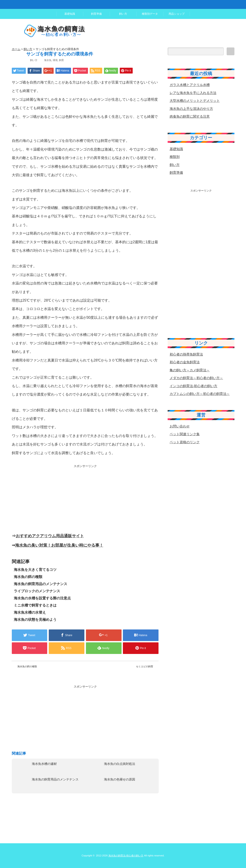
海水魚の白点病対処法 (120, 764)
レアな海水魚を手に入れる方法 (193, 93)
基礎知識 (70, 14)
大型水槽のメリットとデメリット (195, 101)
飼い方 (123, 14)
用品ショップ (177, 14)
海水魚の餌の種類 (28, 577)
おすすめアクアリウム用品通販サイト (50, 536)
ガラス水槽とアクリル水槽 (190, 85)
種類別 (175, 157)
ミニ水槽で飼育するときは (35, 605)
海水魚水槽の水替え (30, 612)
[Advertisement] (85, 499)
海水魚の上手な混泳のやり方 (191, 109)
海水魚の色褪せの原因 (120, 779)
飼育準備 (96, 14)
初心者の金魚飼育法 (185, 362)
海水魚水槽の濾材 (44, 764)
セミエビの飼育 (145, 666)
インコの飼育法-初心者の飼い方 (194, 386)
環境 (55, 60)
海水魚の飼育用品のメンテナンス (41, 584)
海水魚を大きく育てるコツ (35, 570)
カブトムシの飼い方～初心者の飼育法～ (200, 394)
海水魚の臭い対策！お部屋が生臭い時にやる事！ (59, 545)
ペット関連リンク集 (185, 434)
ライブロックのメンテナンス (37, 591)
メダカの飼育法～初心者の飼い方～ (196, 378)
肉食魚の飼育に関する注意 (190, 116)
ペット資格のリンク (185, 442)
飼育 (61, 60)
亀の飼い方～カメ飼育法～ (190, 370)
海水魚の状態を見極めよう (35, 620)
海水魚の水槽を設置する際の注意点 (42, 598)
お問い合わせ (180, 426)
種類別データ (150, 14)
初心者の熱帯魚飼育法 (186, 354)
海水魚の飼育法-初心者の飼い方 (126, 856)
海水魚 (48, 60)
